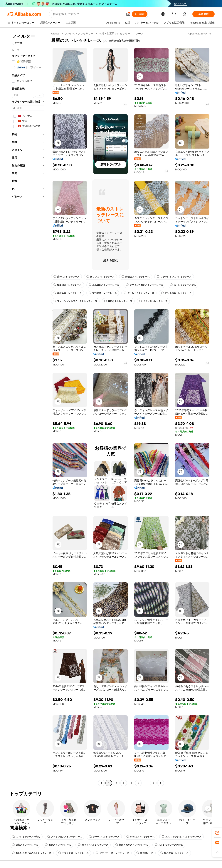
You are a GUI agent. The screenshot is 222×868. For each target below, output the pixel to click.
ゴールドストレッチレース (139, 293)
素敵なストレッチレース (118, 301)
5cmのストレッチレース (141, 837)
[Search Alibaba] (88, 14)
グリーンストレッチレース (104, 837)
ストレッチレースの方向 (26, 837)
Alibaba (55, 34)
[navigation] (28, 409)
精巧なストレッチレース (174, 853)
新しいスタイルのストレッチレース (32, 853)
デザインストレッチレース (73, 853)
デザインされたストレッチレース (144, 285)
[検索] (140, 14)
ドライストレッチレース (153, 301)
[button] (128, 14)
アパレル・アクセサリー (79, 34)
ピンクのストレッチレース (176, 293)
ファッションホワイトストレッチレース (75, 301)
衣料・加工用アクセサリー (115, 34)
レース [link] (139, 34)
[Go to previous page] (101, 783)
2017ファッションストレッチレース (181, 837)
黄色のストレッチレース (103, 293)
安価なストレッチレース (136, 277)
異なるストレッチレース (68, 293)
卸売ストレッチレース (58, 845)
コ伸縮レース (145, 853)
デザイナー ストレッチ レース (112, 853)
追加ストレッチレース (25, 845)
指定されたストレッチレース (132, 845)
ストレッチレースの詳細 (169, 845)
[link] (217, 833)
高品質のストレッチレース (104, 285)
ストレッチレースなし (183, 285)
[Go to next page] (161, 783)
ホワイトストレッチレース (93, 845)
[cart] (174, 15)
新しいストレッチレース (100, 277)
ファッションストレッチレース (174, 277)
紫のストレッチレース (66, 277)
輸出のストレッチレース (68, 285)
